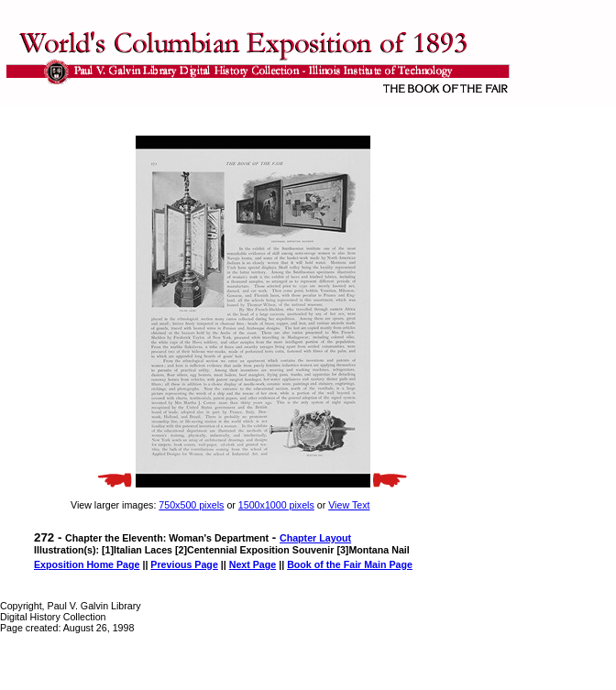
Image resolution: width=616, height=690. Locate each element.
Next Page (253, 564)
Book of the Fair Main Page (350, 564)
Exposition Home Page (87, 564)
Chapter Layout (315, 538)
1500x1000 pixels (276, 505)
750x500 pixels (191, 505)
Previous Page (184, 564)
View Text (349, 505)
